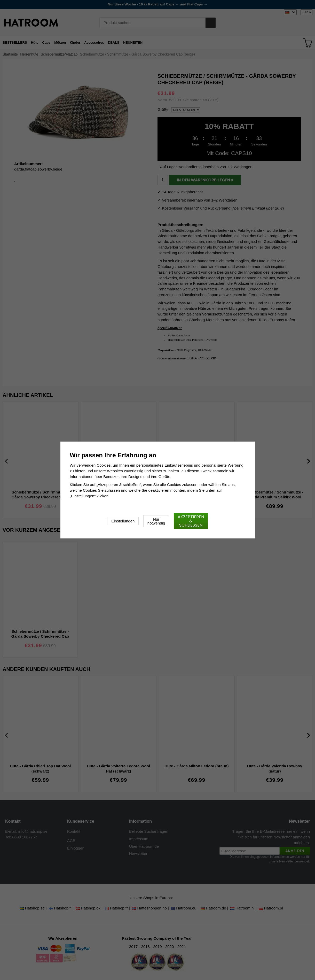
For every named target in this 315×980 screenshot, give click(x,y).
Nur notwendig (156, 521)
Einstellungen (123, 521)
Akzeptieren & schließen (191, 521)
